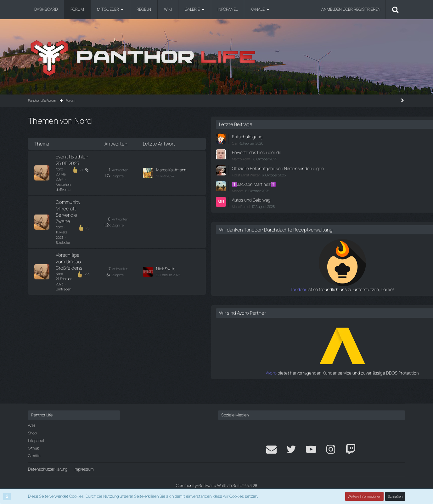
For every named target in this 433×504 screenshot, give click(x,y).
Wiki (31, 426)
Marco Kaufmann (251, 158)
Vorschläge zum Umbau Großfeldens (95, 202)
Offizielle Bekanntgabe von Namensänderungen (343, 170)
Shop (32, 433)
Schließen (395, 496)
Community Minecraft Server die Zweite (98, 180)
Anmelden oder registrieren (351, 9)
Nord (59, 164)
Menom (324, 195)
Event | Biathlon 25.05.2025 (84, 158)
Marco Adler (328, 158)
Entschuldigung (333, 136)
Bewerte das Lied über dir (341, 152)
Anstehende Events (104, 164)
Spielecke (97, 186)
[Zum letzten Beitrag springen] (228, 161)
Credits (34, 456)
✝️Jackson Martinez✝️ (340, 188)
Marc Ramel (328, 210)
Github (34, 448)
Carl (322, 143)
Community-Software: (216, 485)
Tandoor (311, 299)
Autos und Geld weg (337, 203)
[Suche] (395, 9)
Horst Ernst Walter (333, 179)
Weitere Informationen (365, 496)
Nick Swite (245, 202)
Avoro (314, 382)
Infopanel (36, 441)
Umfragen (102, 208)
